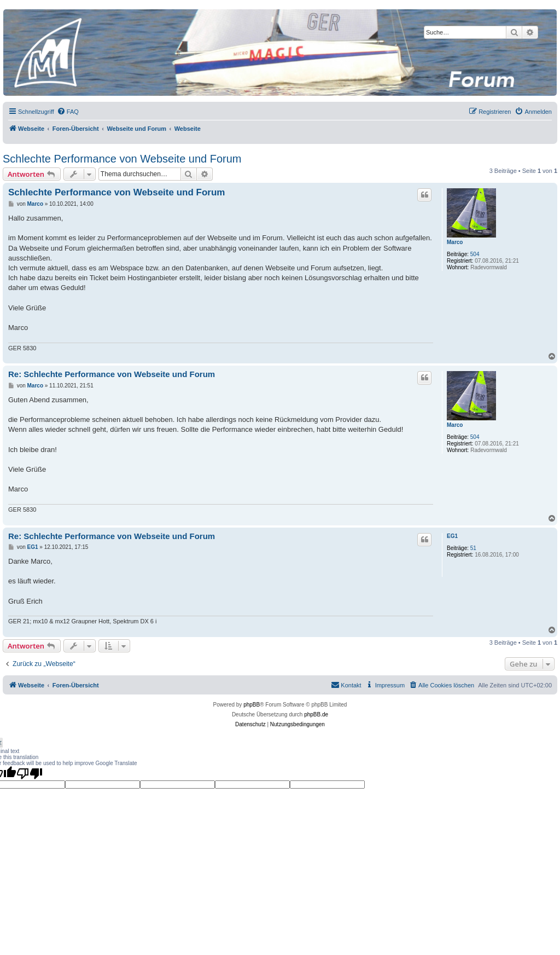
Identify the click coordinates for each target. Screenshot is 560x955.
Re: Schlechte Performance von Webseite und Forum (112, 374)
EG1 (452, 536)
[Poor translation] (30, 773)
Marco (455, 242)
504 (475, 254)
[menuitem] (68, 112)
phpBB (252, 705)
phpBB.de (316, 714)
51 (473, 548)
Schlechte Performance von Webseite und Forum (122, 159)
